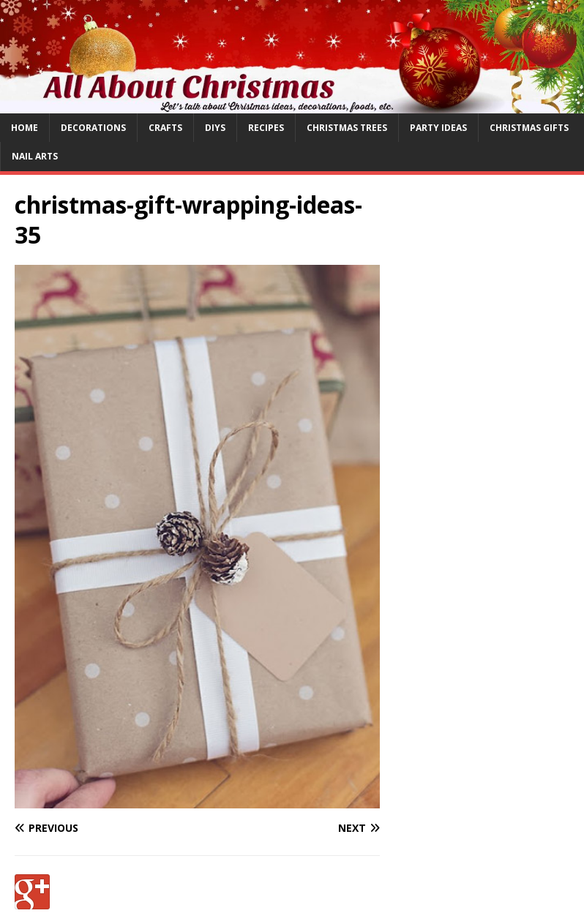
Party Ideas (438, 128)
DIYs (215, 128)
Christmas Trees (347, 128)
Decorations (93, 128)
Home (25, 128)
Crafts (165, 128)
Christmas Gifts (529, 128)
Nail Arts (35, 156)
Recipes (266, 128)
